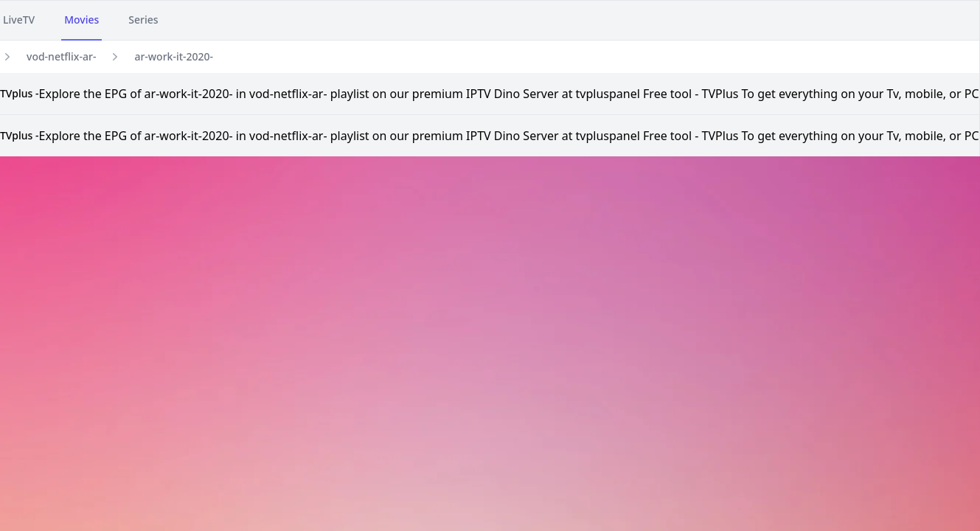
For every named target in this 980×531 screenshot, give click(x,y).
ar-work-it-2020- (174, 56)
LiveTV (19, 20)
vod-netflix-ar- (61, 56)
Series (143, 20)
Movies (81, 20)
